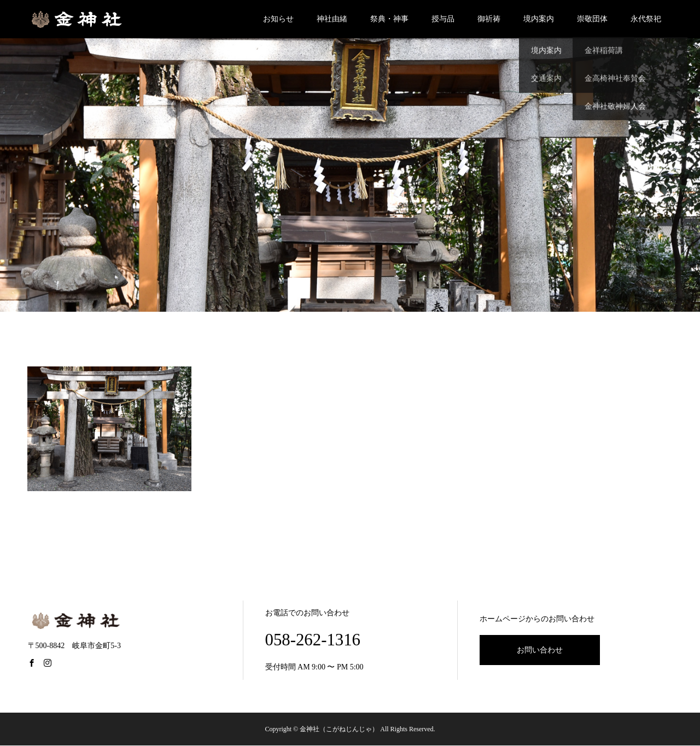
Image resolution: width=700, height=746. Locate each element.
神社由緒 (332, 19)
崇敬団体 (592, 19)
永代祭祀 (646, 19)
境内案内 (539, 19)
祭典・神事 (389, 19)
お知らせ (278, 19)
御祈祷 (489, 19)
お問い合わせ (540, 650)
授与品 (443, 19)
